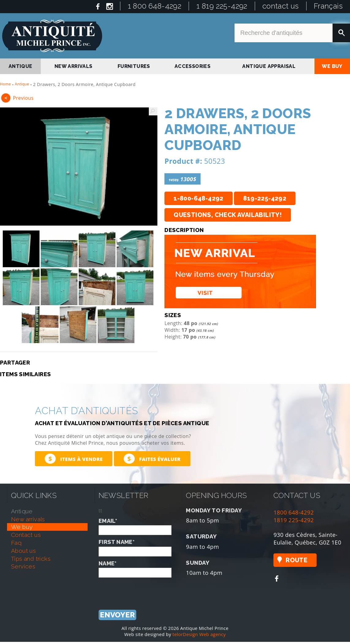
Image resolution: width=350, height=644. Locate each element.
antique (21, 66)
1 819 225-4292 (222, 6)
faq (16, 543)
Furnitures (134, 66)
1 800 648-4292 (155, 6)
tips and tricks (31, 559)
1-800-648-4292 (199, 198)
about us (23, 551)
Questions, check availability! (228, 215)
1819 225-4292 (294, 520)
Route (297, 560)
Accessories (192, 66)
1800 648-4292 (294, 512)
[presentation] (145, 590)
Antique (22, 84)
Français (328, 6)
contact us (281, 6)
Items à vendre (74, 459)
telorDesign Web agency (199, 634)
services (23, 566)
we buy (332, 66)
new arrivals (73, 66)
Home (6, 84)
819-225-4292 (265, 198)
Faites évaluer (152, 459)
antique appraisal (269, 66)
